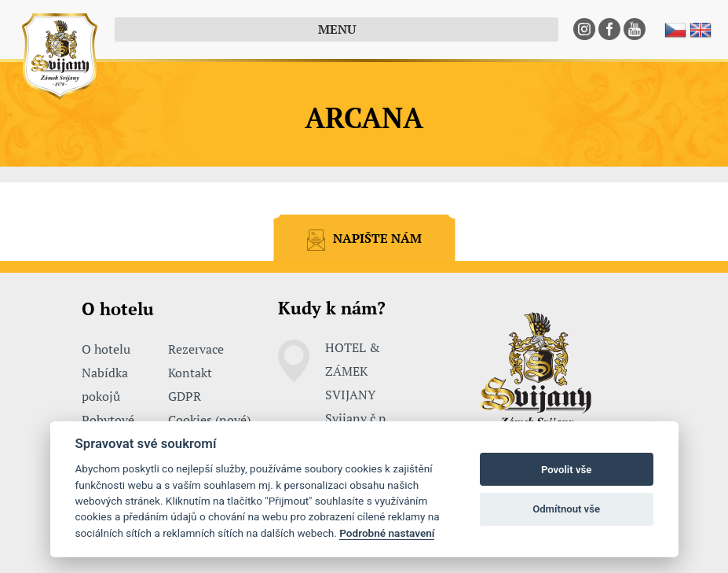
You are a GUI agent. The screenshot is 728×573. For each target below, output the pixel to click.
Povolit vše (566, 470)
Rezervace (196, 349)
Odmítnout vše (566, 509)
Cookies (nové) (209, 420)
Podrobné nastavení (387, 533)
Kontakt (190, 373)
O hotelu (106, 349)
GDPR (185, 396)
